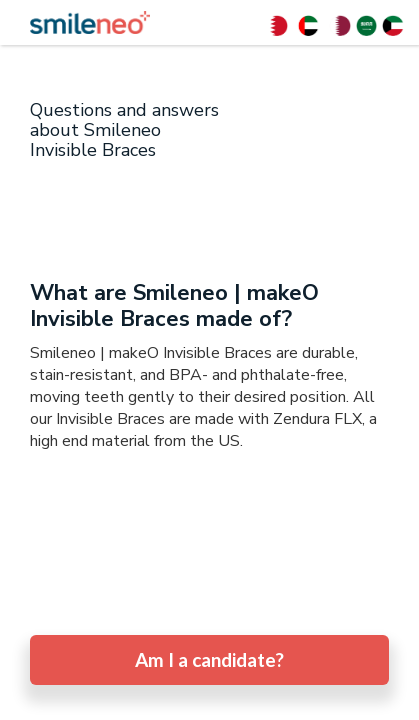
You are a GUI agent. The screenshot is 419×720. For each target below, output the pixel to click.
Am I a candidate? (209, 659)
